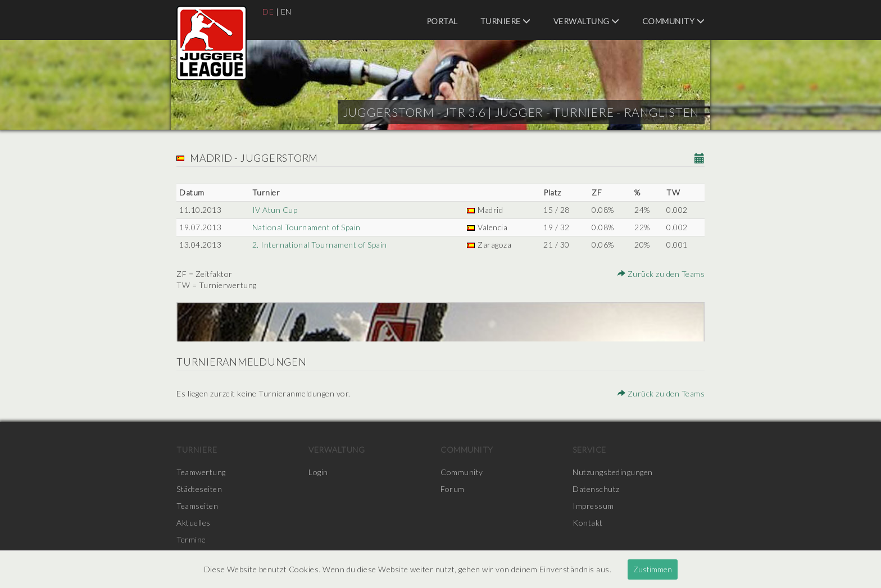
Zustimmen (653, 569)
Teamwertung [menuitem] (201, 472)
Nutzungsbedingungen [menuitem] (613, 472)
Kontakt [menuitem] (588, 523)
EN (286, 12)
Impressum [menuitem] (593, 506)
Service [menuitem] (589, 450)
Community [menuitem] (674, 21)
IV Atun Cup (275, 210)
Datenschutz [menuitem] (596, 489)
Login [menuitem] (318, 472)
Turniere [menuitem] (506, 21)
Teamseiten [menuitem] (197, 506)
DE (268, 12)
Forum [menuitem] (453, 489)
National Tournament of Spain (306, 227)
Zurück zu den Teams (661, 274)
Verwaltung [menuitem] (587, 21)
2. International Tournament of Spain (320, 245)
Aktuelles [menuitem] (194, 523)
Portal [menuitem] (442, 21)
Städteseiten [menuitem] (199, 489)
